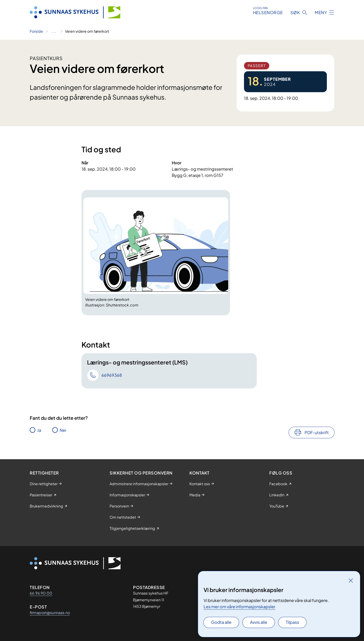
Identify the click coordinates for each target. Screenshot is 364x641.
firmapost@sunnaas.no (50, 613)
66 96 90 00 (41, 593)
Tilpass (292, 622)
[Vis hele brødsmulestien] (54, 31)
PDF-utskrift (317, 432)
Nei (63, 430)
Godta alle (221, 622)
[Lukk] (351, 580)
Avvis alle (259, 622)
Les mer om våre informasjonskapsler (239, 607)
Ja (39, 430)
